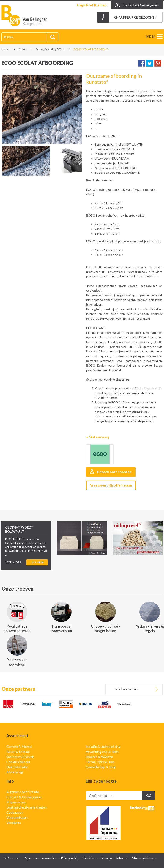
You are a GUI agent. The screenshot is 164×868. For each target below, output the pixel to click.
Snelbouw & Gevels (20, 757)
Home (5, 49)
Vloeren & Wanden (99, 757)
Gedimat (26, 16)
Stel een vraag (99, 437)
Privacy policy (70, 858)
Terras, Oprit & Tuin (100, 762)
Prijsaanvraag (16, 802)
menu (151, 36)
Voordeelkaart (17, 817)
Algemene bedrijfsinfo (23, 792)
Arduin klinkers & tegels (150, 628)
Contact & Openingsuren (24, 797)
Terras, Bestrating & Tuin (50, 49)
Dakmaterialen (17, 767)
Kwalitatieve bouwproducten (17, 628)
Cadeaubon (15, 812)
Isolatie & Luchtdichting (103, 746)
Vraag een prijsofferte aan (111, 485)
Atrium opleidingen (144, 858)
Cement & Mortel (19, 746)
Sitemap (106, 858)
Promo (22, 49)
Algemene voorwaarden (41, 858)
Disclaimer (90, 858)
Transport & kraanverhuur (61, 628)
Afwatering (15, 772)
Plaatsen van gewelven (17, 662)
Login (92, 5)
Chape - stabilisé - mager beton (105, 628)
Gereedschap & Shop (101, 767)
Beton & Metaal (18, 752)
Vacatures (14, 823)
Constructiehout (18, 762)
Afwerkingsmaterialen (102, 752)
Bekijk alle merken (127, 689)
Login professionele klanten (26, 807)
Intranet (122, 858)
